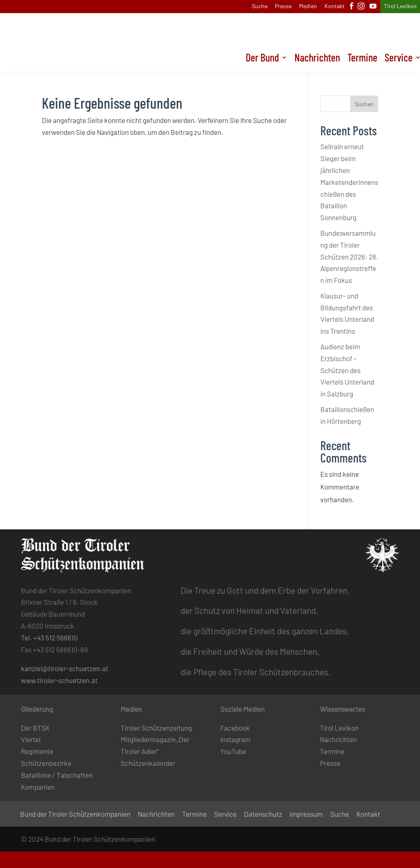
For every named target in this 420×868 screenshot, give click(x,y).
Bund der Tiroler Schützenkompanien (75, 814)
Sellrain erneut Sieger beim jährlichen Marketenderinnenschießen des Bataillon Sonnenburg (349, 182)
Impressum (306, 814)
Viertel (31, 739)
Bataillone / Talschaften (57, 775)
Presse (283, 6)
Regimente (37, 751)
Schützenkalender (148, 763)
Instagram (235, 739)
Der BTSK (35, 728)
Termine (362, 59)
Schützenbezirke (46, 763)
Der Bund (262, 59)
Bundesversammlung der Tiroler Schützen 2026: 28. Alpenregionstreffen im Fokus (349, 257)
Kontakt (334, 6)
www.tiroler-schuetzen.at (59, 680)
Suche (260, 6)
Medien (308, 6)
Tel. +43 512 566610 (49, 638)
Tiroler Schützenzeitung (156, 728)
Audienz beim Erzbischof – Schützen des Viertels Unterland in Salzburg (347, 370)
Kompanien (38, 787)
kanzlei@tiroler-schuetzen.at (65, 668)
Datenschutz (263, 814)
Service (225, 814)
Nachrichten (317, 59)
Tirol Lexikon (400, 6)
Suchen (364, 104)
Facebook (235, 728)
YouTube (233, 751)
